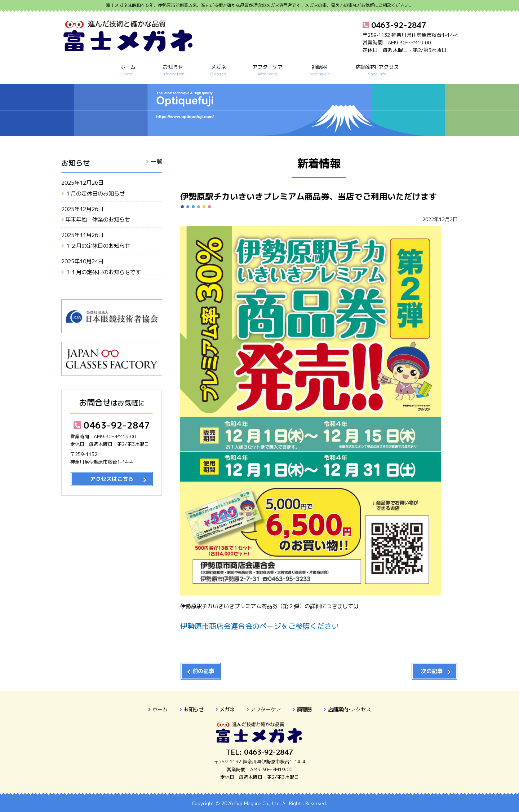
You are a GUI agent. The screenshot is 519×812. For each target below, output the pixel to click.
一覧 (156, 162)
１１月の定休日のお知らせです (103, 272)
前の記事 (203, 671)
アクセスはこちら (112, 479)
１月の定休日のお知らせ (95, 194)
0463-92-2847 (112, 425)
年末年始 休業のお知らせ (98, 220)
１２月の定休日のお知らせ (98, 246)
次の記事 (432, 671)
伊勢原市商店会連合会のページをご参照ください (259, 626)
